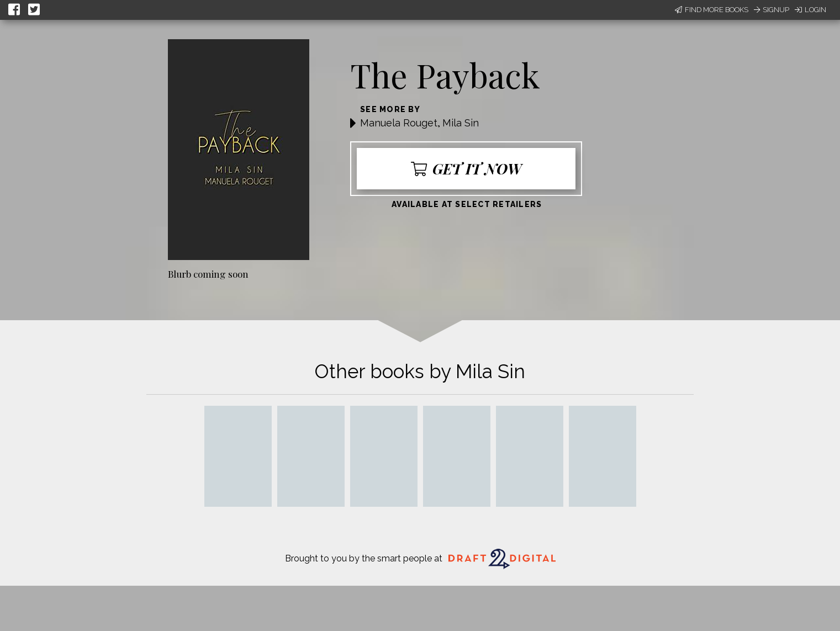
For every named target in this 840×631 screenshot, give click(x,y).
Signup (772, 10)
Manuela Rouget (399, 123)
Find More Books (712, 10)
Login (810, 10)
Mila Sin (461, 123)
